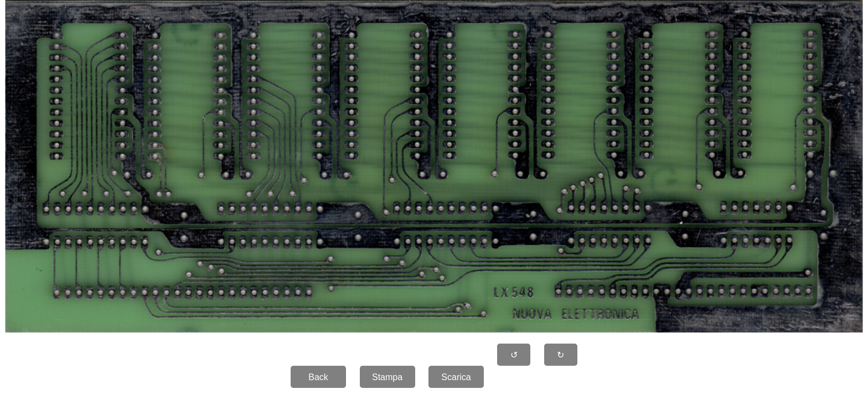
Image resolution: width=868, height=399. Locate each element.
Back (318, 377)
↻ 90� (561, 358)
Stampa (387, 377)
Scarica (456, 377)
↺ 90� (514, 358)
